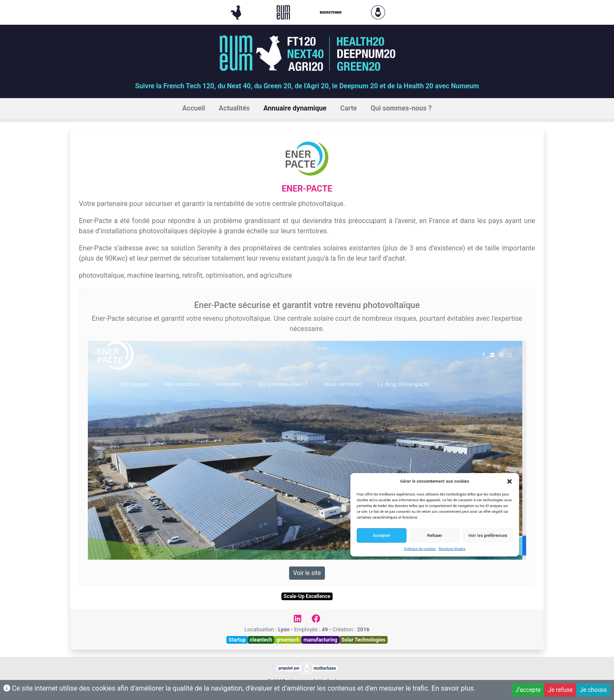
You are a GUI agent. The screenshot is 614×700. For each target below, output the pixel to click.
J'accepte (528, 690)
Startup (237, 640)
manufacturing (320, 640)
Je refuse (560, 690)
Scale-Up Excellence (307, 596)
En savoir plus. (453, 688)
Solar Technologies (363, 640)
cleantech (261, 640)
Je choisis (593, 690)
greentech (288, 640)
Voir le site (307, 573)
